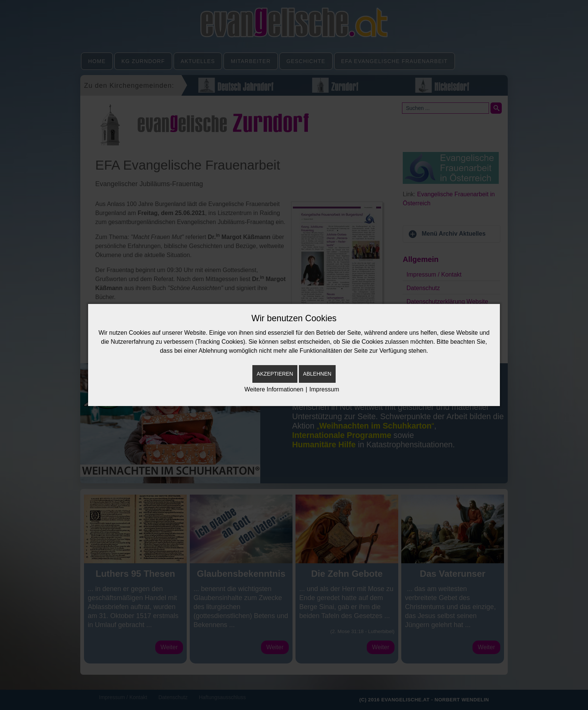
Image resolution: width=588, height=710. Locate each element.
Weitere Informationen (274, 389)
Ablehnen (317, 374)
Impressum (324, 389)
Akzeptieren (275, 374)
